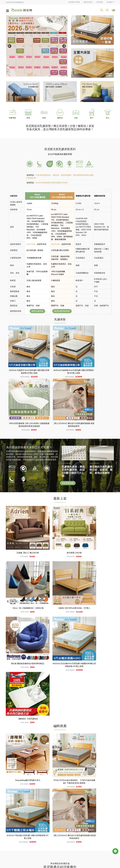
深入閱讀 (10, 766)
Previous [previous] (10, 46)
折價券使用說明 (106, 836)
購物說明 (96, 836)
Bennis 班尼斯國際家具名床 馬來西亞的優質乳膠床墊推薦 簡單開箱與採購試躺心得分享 (97, 759)
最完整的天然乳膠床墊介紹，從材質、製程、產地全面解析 (101, 450)
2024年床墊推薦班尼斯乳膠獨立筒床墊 (52, 183)
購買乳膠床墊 (37, 311)
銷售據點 (59, 840)
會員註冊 (79, 836)
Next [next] (64, 46)
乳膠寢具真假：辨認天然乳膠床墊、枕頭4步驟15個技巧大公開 (73, 452)
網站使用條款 (48, 844)
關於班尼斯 (47, 836)
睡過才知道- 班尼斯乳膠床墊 (22, 756)
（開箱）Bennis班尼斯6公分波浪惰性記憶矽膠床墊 (59, 758)
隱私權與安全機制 (50, 848)
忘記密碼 (71, 840)
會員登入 (71, 836)
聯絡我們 (61, 848)
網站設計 (65, 861)
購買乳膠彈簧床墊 (62, 311)
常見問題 (99, 2)
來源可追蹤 (31, 244)
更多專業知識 (68, 464)
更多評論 (60, 791)
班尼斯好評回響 (74, 2)
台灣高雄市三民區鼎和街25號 (74, 809)
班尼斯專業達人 (49, 840)
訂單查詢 (79, 840)
